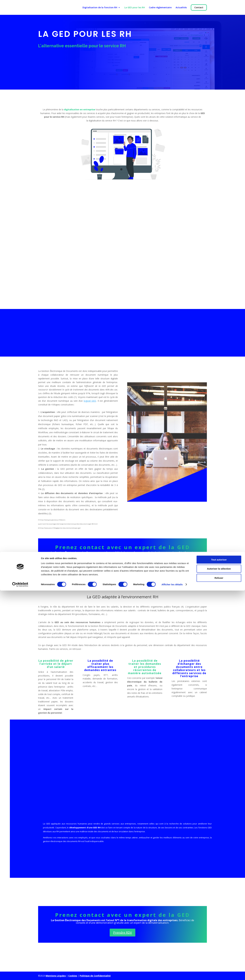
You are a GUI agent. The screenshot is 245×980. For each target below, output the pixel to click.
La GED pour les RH (135, 10)
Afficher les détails (172, 974)
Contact (199, 9)
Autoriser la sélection (219, 958)
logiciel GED (90, 401)
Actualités (181, 10)
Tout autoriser (219, 949)
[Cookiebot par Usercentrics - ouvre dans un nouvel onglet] (20, 974)
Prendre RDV (122, 565)
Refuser (219, 967)
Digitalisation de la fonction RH (100, 10)
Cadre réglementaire (160, 10)
